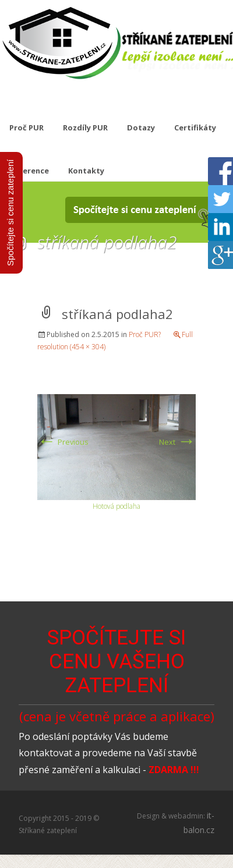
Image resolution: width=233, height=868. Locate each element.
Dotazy (141, 127)
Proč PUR (27, 127)
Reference (29, 171)
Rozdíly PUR (85, 127)
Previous (63, 442)
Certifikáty (195, 127)
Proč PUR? (145, 334)
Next (177, 442)
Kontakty (86, 171)
